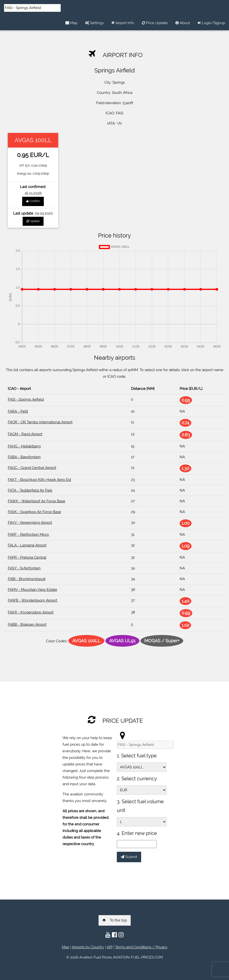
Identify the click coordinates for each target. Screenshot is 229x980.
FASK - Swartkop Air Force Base (34, 512)
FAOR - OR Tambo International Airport (40, 422)
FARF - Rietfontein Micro (28, 535)
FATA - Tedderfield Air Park (30, 490)
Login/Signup (211, 23)
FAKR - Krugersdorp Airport (31, 612)
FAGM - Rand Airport (25, 434)
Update (33, 221)
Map (71, 23)
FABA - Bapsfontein (24, 457)
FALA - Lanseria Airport (27, 545)
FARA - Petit (18, 411)
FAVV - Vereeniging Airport (30, 523)
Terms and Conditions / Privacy (141, 947)
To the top (115, 920)
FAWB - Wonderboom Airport (32, 600)
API (110, 947)
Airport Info (123, 23)
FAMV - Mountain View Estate (32, 590)
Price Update (155, 23)
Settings (94, 23)
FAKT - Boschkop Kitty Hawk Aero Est (39, 480)
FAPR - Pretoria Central (27, 557)
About (183, 23)
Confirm (33, 201)
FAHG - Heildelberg (24, 446)
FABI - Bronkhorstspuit (27, 579)
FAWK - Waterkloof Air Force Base (37, 501)
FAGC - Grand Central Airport (32, 468)
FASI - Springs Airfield (26, 399)
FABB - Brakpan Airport (27, 624)
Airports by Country (88, 947)
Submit (129, 857)
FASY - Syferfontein (24, 568)
